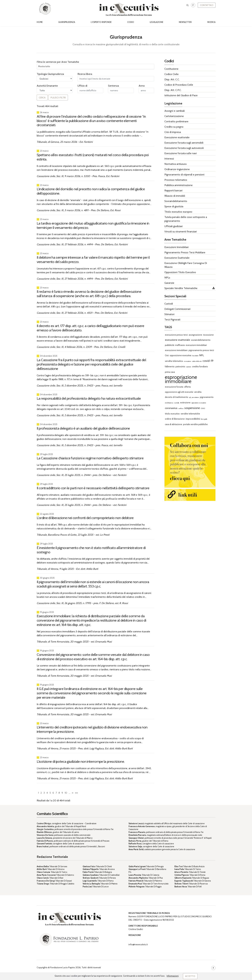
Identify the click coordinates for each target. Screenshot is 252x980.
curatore (189, 367)
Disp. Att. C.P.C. (173, 90)
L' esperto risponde (101, 22)
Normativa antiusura (175, 164)
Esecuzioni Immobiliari (176, 247)
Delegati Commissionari (177, 309)
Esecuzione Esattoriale (177, 258)
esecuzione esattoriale (177, 340)
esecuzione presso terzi (176, 335)
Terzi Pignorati (172, 320)
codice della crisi (197, 361)
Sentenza (113, 86)
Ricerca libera (85, 74)
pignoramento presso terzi (201, 350)
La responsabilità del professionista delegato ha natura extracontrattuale (89, 398)
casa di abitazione (174, 424)
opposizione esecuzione (199, 403)
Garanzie (169, 283)
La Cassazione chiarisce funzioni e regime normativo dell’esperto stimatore (90, 458)
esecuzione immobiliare (176, 350)
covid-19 (208, 361)
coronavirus (171, 408)
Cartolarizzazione (174, 116)
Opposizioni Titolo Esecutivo (180, 272)
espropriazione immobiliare (181, 379)
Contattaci (207, 5)
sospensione (192, 408)
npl (190, 397)
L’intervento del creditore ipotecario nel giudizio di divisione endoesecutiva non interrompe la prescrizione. (92, 729)
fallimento (170, 366)
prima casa (170, 372)
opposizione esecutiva (181, 355)
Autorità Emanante (47, 86)
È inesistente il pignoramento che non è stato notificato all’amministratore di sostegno (91, 550)
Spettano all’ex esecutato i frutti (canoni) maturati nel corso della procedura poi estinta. (93, 157)
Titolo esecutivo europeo (178, 212)
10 (66, 793)
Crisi (167, 355)
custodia (177, 403)
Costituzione (171, 69)
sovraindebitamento (201, 340)
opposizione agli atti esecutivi (179, 392)
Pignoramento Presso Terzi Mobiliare (185, 252)
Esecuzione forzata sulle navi (181, 153)
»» (76, 793)
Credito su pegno (174, 127)
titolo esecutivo (172, 414)
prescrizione (195, 397)
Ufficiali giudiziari (174, 226)
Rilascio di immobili (175, 196)
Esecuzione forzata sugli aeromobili (184, 143)
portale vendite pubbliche (195, 424)
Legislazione (157, 22)
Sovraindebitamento (176, 201)
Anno (142, 86)
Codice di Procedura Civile (179, 85)
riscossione (208, 335)
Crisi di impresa (173, 132)
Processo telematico (176, 180)
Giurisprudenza (67, 22)
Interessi (169, 159)
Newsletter (185, 22)
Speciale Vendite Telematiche (181, 288)
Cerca (42, 98)
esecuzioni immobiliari (196, 345)
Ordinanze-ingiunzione (177, 169)
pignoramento (207, 397)
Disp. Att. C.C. (172, 79)
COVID (203, 408)
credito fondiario (200, 366)
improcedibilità (193, 419)
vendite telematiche (190, 414)
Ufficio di (82, 86)
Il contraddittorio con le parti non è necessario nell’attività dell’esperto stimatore (93, 488)
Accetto (190, 976)
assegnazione (195, 335)
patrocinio (180, 366)
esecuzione (187, 361)
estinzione (185, 403)
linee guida (204, 419)
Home (40, 22)
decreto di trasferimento (177, 397)
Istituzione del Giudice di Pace (181, 95)
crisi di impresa (169, 403)
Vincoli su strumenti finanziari (181, 232)
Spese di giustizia (174, 206)
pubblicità (170, 345)
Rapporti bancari (173, 190)
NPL (202, 355)
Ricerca (211, 22)
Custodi (169, 304)
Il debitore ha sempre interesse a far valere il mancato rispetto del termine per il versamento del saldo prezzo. (93, 260)
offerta (187, 387)
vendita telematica (174, 361)
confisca (181, 408)
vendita (198, 392)
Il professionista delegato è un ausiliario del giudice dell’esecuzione (83, 428)
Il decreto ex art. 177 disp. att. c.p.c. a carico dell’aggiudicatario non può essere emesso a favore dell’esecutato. (90, 328)
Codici (131, 22)
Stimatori (169, 314)
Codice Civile (171, 74)
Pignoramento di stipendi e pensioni (184, 175)
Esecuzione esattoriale (177, 137)
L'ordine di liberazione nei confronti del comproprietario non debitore (85, 518)
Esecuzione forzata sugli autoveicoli (184, 148)
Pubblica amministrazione (178, 185)
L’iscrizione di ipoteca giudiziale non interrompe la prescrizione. (81, 761)
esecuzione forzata (174, 387)
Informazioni (173, 976)
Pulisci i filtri (58, 98)
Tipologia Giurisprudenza (50, 74)
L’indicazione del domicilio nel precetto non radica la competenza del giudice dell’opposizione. (91, 191)
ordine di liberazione (175, 419)
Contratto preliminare (176, 121)
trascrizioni (195, 356)
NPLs (167, 278)
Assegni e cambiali (175, 111)
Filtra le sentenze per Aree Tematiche (58, 62)
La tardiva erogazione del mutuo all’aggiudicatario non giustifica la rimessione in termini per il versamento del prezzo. (93, 225)
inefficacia (180, 345)
